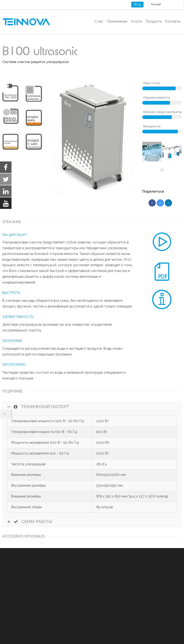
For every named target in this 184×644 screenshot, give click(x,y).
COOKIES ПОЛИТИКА (19, 612)
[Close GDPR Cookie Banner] (169, 633)
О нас (99, 21)
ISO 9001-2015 (14, 618)
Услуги (136, 21)
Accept (94, 633)
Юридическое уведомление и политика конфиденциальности (52, 606)
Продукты (154, 21)
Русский (156, 4)
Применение (117, 21)
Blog (137, 4)
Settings (149, 633)
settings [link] (67, 639)
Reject (121, 633)
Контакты (173, 21)
